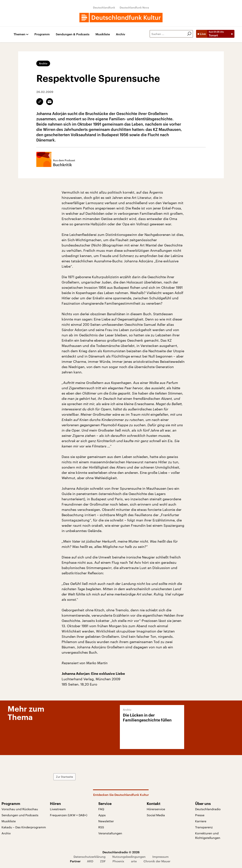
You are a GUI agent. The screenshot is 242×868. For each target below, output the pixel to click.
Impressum (161, 857)
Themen (19, 34)
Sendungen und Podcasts (20, 815)
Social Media (156, 815)
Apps (102, 815)
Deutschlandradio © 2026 (121, 852)
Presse (200, 815)
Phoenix (118, 861)
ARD (90, 861)
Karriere (201, 821)
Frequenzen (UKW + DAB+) (69, 815)
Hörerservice (156, 809)
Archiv (121, 34)
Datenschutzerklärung (90, 857)
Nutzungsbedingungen (129, 857)
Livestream (58, 809)
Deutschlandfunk (104, 7)
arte (134, 861)
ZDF (103, 861)
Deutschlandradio (208, 809)
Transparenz (204, 827)
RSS (101, 827)
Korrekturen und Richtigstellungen (208, 835)
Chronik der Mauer (157, 861)
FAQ (101, 809)
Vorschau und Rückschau (20, 809)
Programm (42, 34)
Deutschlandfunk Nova (134, 7)
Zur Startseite (73, 777)
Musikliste (103, 34)
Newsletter (106, 821)
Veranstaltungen (110, 833)
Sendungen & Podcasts (73, 34)
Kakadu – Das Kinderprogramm (24, 827)
